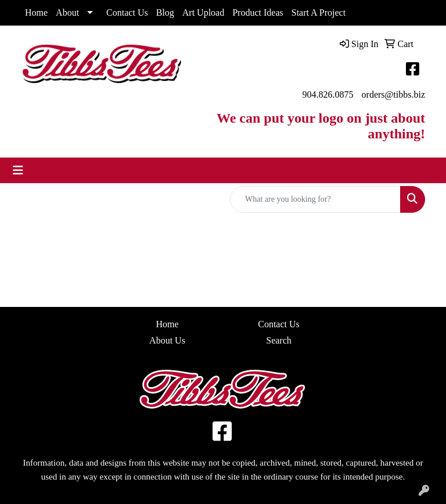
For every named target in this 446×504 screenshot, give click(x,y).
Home (36, 12)
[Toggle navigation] (18, 170)
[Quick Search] (315, 199)
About (67, 12)
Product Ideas (258, 12)
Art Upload (203, 12)
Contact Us (127, 12)
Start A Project (319, 12)
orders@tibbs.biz (393, 94)
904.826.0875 (328, 94)
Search (279, 340)
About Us (167, 340)
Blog (165, 12)
